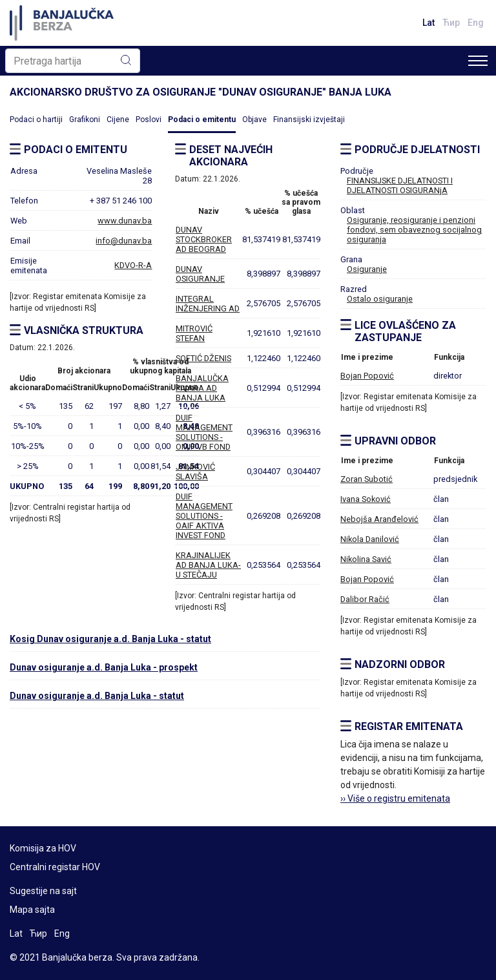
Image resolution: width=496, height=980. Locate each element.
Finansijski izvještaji (309, 120)
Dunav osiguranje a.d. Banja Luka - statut (97, 696)
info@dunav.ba (124, 241)
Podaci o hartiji (36, 120)
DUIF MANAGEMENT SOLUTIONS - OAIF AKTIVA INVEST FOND (204, 516)
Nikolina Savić (366, 559)
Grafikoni (85, 120)
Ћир (451, 23)
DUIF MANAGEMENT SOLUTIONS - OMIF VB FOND (204, 432)
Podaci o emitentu (202, 120)
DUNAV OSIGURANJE (200, 274)
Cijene (118, 120)
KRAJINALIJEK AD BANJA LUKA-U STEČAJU (208, 565)
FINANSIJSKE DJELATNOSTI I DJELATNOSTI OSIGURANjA (400, 185)
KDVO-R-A (133, 265)
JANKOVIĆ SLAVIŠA (195, 472)
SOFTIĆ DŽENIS (203, 358)
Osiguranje (367, 269)
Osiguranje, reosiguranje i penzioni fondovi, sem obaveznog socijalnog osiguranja (414, 230)
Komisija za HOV (43, 848)
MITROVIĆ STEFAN (194, 333)
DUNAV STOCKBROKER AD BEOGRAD (204, 239)
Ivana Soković (366, 499)
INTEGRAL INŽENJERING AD (208, 304)
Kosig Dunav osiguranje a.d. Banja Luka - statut (110, 639)
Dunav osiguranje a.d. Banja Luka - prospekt (104, 667)
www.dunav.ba (125, 221)
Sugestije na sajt (43, 891)
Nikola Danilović (370, 539)
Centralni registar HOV (55, 867)
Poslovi (149, 120)
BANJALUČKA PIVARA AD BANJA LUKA (202, 388)
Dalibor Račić (365, 599)
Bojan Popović (367, 376)
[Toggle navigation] (478, 61)
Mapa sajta (32, 910)
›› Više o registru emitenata (395, 798)
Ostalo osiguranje (380, 299)
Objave (254, 120)
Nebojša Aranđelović (379, 519)
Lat (429, 23)
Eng (476, 23)
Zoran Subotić (367, 479)
